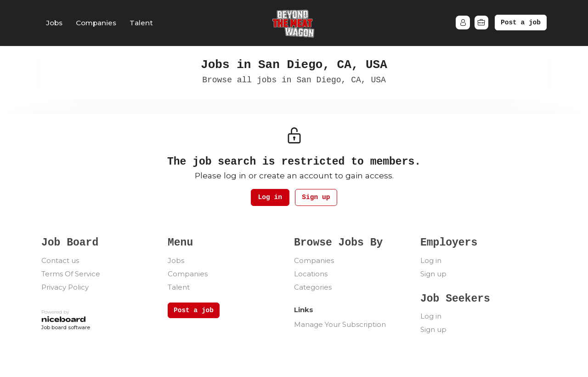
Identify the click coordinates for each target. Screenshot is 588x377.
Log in (268, 198)
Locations (311, 274)
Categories (313, 288)
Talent (141, 23)
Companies (96, 23)
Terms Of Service (71, 274)
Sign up (318, 198)
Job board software (66, 328)
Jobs (54, 23)
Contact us (60, 261)
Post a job (521, 23)
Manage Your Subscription (340, 325)
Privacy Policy (65, 288)
